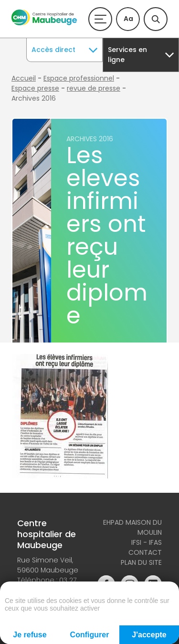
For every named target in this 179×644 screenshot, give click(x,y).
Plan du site (141, 562)
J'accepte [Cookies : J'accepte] (149, 635)
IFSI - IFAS (147, 542)
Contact (145, 552)
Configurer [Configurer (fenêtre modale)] (90, 635)
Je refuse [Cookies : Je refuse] (30, 635)
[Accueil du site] (44, 23)
